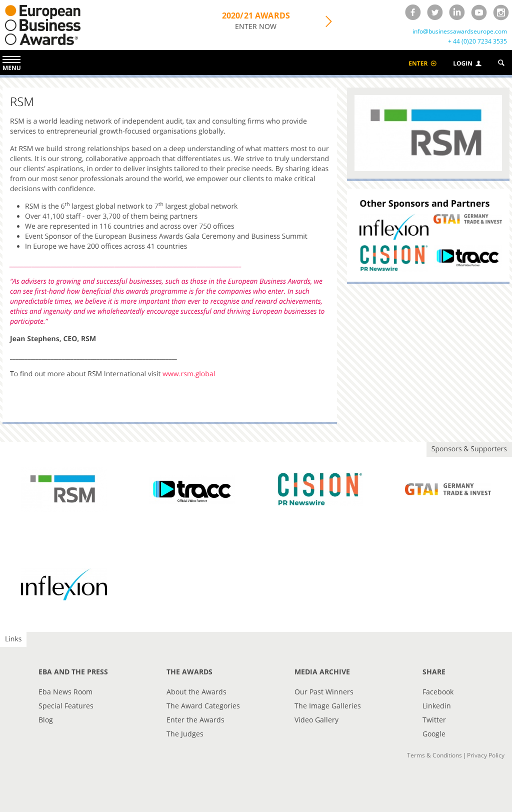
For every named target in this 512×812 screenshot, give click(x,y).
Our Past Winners (324, 692)
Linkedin (437, 706)
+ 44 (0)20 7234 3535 (477, 42)
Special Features (66, 706)
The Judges (185, 734)
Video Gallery (316, 720)
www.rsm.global (189, 374)
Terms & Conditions (434, 755)
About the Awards (196, 692)
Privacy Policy (486, 755)
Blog (46, 720)
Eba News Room (65, 692)
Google (434, 734)
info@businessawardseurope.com (460, 32)
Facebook (438, 692)
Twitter (434, 720)
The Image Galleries (328, 706)
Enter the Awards (195, 720)
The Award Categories (203, 706)
